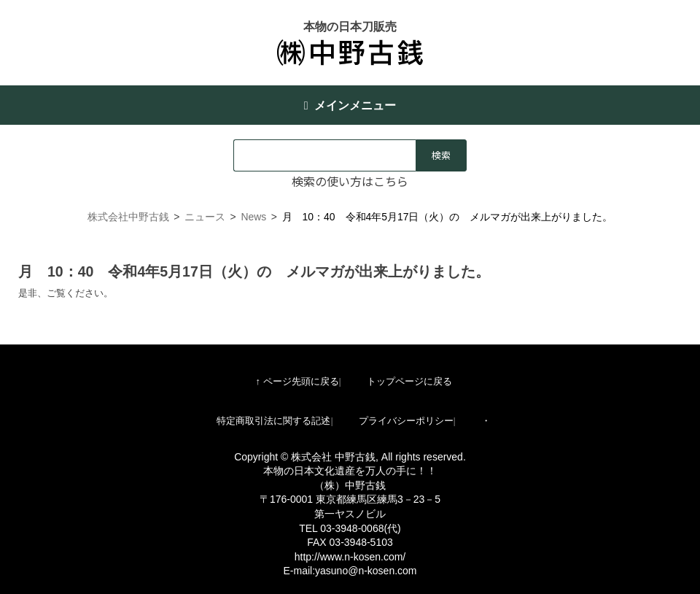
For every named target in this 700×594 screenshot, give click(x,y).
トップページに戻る (409, 381)
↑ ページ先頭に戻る (297, 381)
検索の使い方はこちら (350, 181)
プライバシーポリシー (406, 421)
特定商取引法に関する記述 (273, 421)
